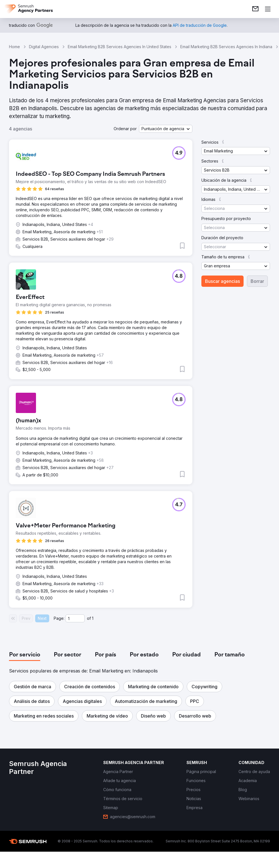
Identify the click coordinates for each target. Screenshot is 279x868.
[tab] (25, 655)
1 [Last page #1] (93, 618)
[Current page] (75, 618)
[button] (166, 129)
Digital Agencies (44, 47)
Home (14, 47)
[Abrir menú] (268, 9)
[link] (255, 9)
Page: (59, 618)
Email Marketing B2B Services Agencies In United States (120, 47)
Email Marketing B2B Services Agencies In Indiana (226, 47)
